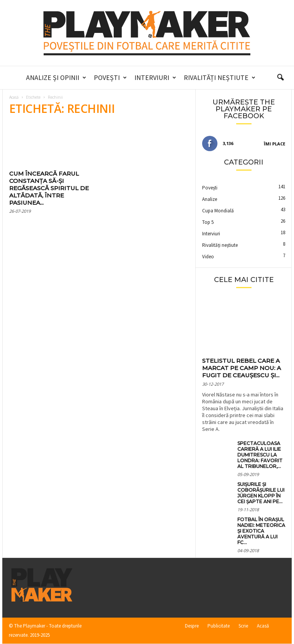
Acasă (14, 97)
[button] (280, 78)
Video (208, 257)
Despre (192, 626)
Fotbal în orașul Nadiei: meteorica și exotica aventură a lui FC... (261, 531)
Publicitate (219, 626)
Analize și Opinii (56, 78)
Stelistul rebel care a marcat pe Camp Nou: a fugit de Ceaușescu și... (242, 368)
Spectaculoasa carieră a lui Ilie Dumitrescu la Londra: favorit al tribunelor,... (260, 455)
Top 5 (208, 222)
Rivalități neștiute (220, 78)
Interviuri (155, 78)
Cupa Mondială (218, 211)
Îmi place (274, 144)
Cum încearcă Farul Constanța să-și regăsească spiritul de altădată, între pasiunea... (49, 188)
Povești (110, 78)
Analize (210, 199)
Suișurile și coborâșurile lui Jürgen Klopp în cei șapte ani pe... (261, 493)
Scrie (243, 626)
